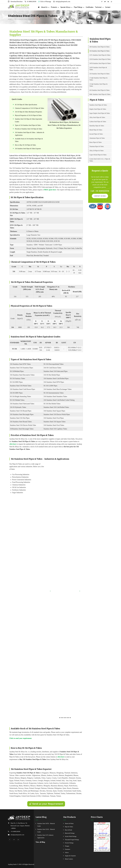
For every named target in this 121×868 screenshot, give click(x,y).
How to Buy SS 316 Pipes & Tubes (25, 145)
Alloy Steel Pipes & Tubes (97, 117)
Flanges (67, 846)
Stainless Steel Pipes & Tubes (98, 105)
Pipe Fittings (78, 7)
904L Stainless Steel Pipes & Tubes (100, 94)
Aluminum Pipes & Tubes (97, 138)
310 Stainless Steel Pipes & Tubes (99, 74)
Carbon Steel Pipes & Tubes (98, 122)
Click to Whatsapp (45, 2)
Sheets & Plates (69, 823)
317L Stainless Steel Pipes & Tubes (100, 55)
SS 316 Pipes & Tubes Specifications (26, 105)
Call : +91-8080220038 (100, 191)
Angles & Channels (70, 856)
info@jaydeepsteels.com (63, 2)
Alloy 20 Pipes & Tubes (97, 151)
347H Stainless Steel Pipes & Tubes (100, 63)
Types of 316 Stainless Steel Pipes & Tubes (28, 125)
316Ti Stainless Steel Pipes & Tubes (98, 69)
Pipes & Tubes (69, 827)
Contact (108, 7)
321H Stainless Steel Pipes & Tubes (100, 59)
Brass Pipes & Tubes (96, 142)
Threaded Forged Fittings (72, 840)
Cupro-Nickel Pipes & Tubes (98, 155)
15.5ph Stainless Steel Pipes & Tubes (98, 85)
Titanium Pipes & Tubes (97, 146)
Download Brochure (17, 2)
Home (10, 19)
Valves (67, 853)
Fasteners (68, 849)
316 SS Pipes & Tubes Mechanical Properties (28, 112)
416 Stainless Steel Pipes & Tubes (99, 90)
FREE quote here (50, 190)
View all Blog (40, 842)
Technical (98, 7)
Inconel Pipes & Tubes (96, 134)
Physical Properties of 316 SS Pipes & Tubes (28, 115)
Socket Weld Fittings (71, 836)
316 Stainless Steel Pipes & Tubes (99, 51)
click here (13, 444)
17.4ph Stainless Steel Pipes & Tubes (98, 79)
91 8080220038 (32, 2)
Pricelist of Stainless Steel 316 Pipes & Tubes (29, 129)
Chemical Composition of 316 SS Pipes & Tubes (29, 108)
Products (54, 7)
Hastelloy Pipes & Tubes (97, 126)
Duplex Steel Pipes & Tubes (98, 109)
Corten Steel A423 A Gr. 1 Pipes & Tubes (100, 160)
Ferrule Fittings (69, 843)
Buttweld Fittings (70, 833)
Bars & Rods (69, 830)
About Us (44, 7)
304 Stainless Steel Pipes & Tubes (99, 47)
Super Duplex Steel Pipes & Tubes (100, 113)
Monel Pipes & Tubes (96, 130)
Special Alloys (65, 7)
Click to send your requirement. (21, 738)
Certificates (90, 7)
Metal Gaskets (69, 859)
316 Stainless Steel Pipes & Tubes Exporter (28, 149)
